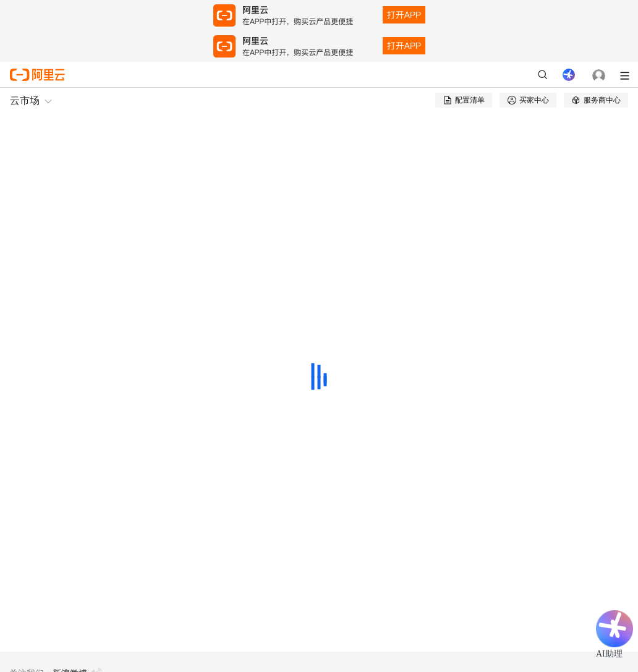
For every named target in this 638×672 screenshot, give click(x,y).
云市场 (25, 100)
